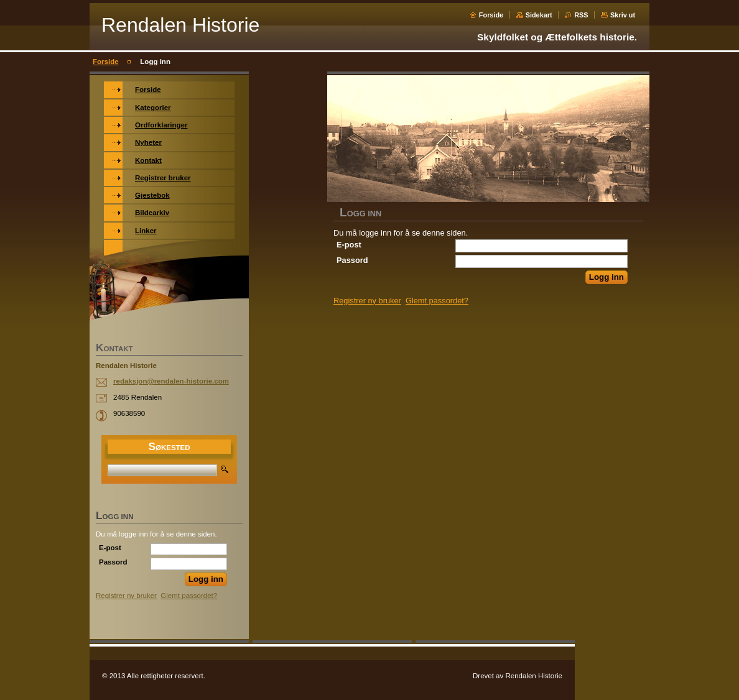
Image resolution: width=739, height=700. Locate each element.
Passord (352, 260)
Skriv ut (623, 15)
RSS (581, 15)
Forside (491, 15)
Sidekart (539, 15)
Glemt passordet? (437, 301)
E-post (349, 245)
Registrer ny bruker (367, 301)
